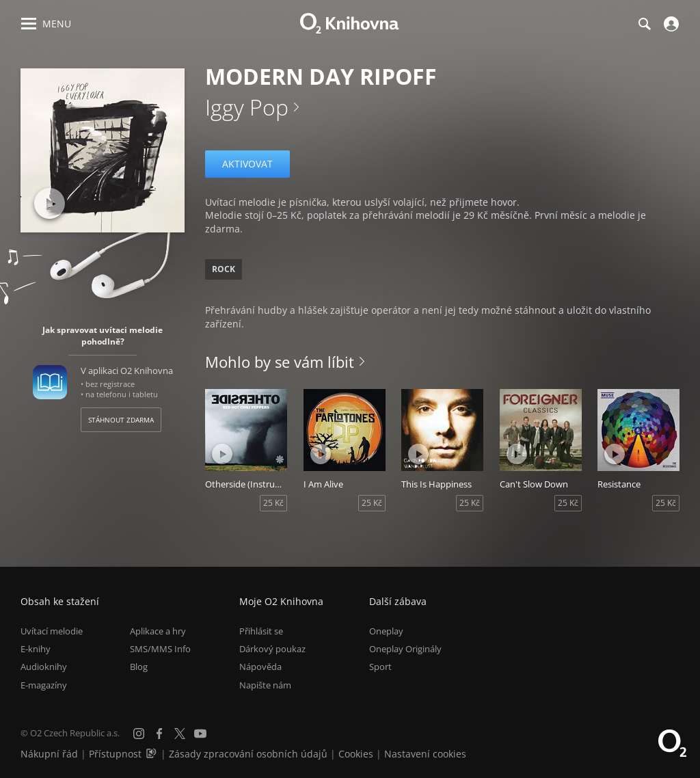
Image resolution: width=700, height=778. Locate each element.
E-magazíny (44, 685)
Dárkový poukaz (272, 649)
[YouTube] (200, 734)
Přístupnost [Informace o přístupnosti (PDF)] (115, 754)
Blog (139, 667)
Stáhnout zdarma (121, 420)
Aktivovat (247, 164)
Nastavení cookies (425, 754)
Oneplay (386, 631)
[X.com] (180, 734)
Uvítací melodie (52, 631)
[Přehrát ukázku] (50, 203)
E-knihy (36, 649)
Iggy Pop (247, 107)
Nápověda (260, 667)
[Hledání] (644, 24)
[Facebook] (159, 734)
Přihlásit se (261, 631)
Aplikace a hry (158, 631)
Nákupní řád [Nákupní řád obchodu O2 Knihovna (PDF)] (49, 754)
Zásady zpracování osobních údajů (248, 754)
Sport (380, 667)
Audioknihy (44, 667)
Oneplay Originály (405, 649)
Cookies (356, 754)
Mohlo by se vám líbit (280, 362)
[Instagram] (139, 734)
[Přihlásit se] (670, 24)
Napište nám (265, 685)
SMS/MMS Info (160, 649)
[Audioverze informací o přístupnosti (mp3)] (152, 754)
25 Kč (273, 503)
